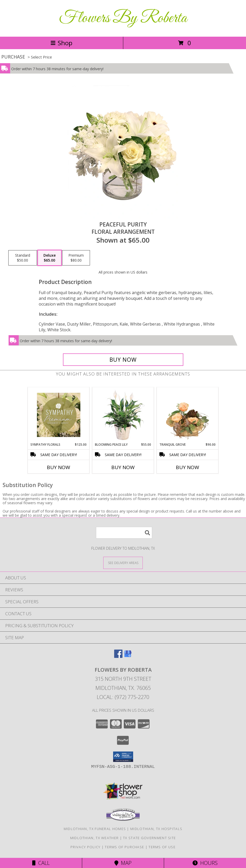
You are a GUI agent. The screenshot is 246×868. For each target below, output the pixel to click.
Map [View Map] (123, 863)
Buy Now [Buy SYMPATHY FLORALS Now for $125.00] (59, 467)
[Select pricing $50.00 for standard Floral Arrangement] (23, 258)
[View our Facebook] (118, 656)
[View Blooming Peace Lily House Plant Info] (123, 415)
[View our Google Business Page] (128, 656)
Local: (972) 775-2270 (123, 697)
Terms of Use (162, 847)
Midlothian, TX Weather (95, 838)
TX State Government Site (149, 838)
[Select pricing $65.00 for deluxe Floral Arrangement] (50, 258)
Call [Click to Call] (41, 863)
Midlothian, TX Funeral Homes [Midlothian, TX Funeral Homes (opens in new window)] (95, 829)
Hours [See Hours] (205, 863)
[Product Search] (124, 533)
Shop (61, 43)
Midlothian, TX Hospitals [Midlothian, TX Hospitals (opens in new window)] (156, 829)
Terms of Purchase (124, 847)
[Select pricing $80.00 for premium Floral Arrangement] (76, 258)
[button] (123, 757)
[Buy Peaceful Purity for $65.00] (123, 360)
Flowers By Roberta (123, 18)
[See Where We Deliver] (123, 563)
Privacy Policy (85, 847)
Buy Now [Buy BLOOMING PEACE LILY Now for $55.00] (123, 467)
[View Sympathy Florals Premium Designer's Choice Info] (59, 415)
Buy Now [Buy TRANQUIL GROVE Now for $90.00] (187, 467)
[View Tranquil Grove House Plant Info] (188, 415)
